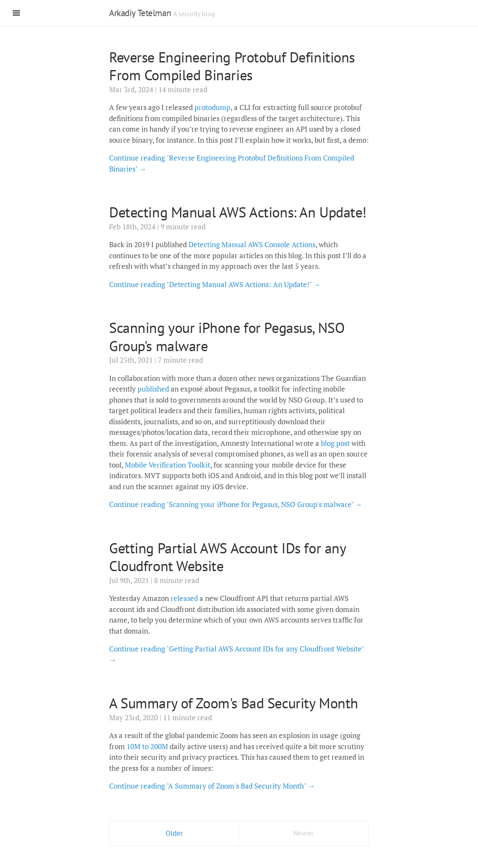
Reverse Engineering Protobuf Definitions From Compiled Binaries (232, 66)
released (184, 598)
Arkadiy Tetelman (140, 13)
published (153, 389)
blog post (335, 443)
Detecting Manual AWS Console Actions (252, 244)
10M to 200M (147, 746)
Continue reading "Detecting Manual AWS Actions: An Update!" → (215, 284)
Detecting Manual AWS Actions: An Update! (238, 212)
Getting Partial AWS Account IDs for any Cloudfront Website (227, 557)
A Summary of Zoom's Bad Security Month (234, 703)
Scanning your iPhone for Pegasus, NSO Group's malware (227, 337)
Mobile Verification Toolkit (167, 465)
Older (174, 833)
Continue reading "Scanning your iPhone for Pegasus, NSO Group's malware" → (236, 504)
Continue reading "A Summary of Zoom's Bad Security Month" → (212, 786)
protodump (212, 107)
